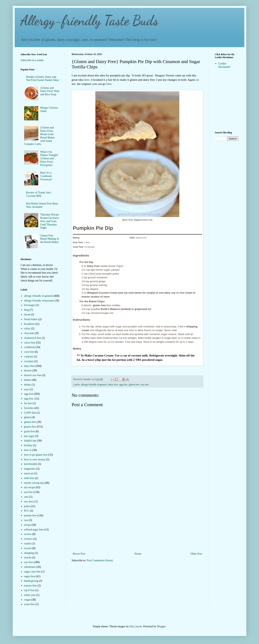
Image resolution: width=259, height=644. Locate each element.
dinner (28, 380)
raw (26, 520)
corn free (29, 352)
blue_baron (136, 626)
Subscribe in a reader (32, 60)
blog (27, 310)
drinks (28, 385)
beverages (30, 305)
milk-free (29, 478)
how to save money (35, 459)
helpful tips (30, 441)
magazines (30, 469)
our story (29, 502)
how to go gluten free (36, 455)
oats (26, 497)
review (28, 534)
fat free (28, 403)
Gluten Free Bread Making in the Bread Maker (50, 239)
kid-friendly (31, 464)
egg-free (123, 385)
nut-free (28, 492)
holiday (28, 445)
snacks (28, 557)
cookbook (30, 347)
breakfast (29, 324)
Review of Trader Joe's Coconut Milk (39, 194)
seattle (28, 544)
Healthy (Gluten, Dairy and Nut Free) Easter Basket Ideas (42, 79)
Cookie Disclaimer (224, 65)
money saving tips (34, 483)
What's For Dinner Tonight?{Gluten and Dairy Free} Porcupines (49, 158)
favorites (29, 408)
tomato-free (31, 586)
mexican (29, 473)
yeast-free (30, 604)
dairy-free (113, 385)
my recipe (30, 487)
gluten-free (134, 385)
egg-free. (29, 399)
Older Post (196, 554)
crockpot (29, 361)
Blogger (161, 626)
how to (28, 450)
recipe (27, 525)
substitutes (30, 567)
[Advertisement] (137, 522)
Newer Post (79, 554)
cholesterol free (33, 338)
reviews (28, 539)
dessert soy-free (33, 375)
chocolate (29, 333)
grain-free (30, 431)
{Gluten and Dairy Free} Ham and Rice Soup (50, 91)
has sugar (29, 436)
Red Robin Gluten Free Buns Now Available (42, 205)
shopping (29, 553)
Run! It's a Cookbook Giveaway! (46, 176)
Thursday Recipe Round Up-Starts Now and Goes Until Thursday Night (50, 221)
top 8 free (29, 590)
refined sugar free (34, 530)
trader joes (30, 595)
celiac (27, 328)
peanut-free (30, 515)
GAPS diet (30, 413)
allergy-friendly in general (94, 385)
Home (138, 554)
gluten (28, 417)
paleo (27, 506)
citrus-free (30, 343)
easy (27, 389)
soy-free (145, 385)
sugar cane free (32, 572)
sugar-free (30, 576)
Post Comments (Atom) (100, 560)
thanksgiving (31, 581)
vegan (27, 600)
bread (27, 315)
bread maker (31, 319)
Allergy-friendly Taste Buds (89, 20)
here (87, 80)
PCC (27, 511)
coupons (29, 357)
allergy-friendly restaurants (39, 301)
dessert (28, 371)
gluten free (30, 422)
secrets (28, 548)
